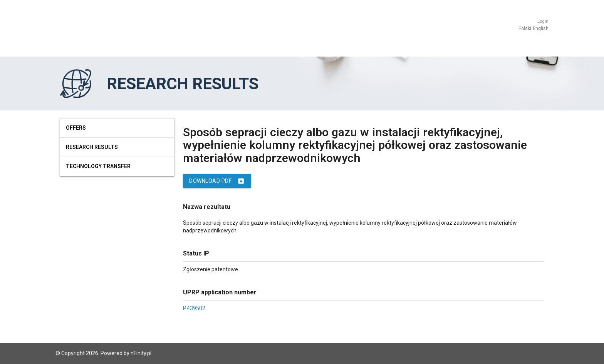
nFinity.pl (141, 353)
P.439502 (194, 308)
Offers (76, 128)
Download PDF (217, 181)
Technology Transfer (98, 166)
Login (543, 21)
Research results (92, 147)
